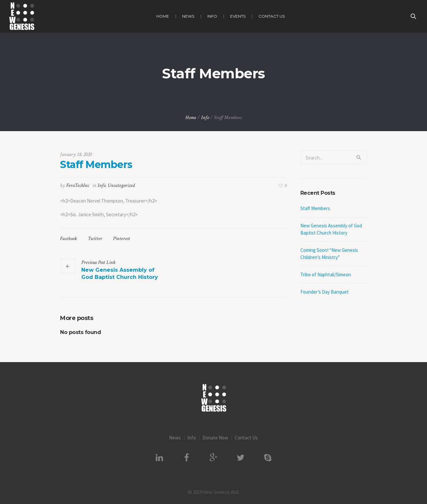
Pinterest (121, 239)
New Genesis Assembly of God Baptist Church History (120, 274)
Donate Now (215, 438)
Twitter (95, 239)
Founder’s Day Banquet (324, 292)
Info (205, 118)
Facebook (69, 239)
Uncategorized (121, 185)
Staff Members (315, 208)
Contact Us (246, 438)
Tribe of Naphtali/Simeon (326, 275)
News (175, 438)
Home (191, 118)
